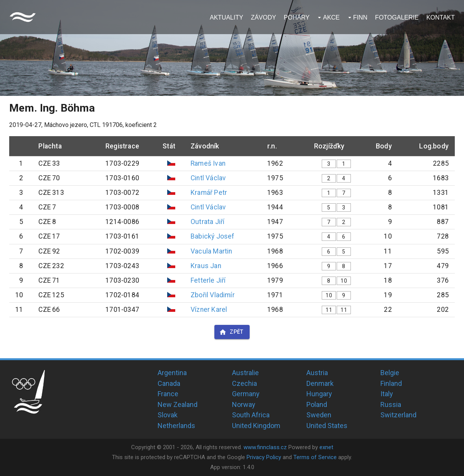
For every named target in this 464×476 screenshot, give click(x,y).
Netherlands (176, 426)
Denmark (320, 383)
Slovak (168, 415)
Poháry (297, 17)
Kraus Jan (206, 266)
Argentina (172, 373)
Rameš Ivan (208, 163)
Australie (245, 373)
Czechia (244, 383)
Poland (317, 404)
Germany (246, 394)
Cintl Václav (208, 178)
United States (327, 426)
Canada (169, 383)
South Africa (251, 415)
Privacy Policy (264, 457)
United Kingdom (256, 426)
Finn (360, 17)
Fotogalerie (397, 17)
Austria (317, 373)
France (168, 394)
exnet (326, 447)
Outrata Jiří (207, 222)
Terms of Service (315, 457)
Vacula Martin (211, 251)
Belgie (390, 373)
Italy (387, 394)
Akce (331, 17)
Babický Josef (212, 236)
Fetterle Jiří (208, 280)
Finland (391, 383)
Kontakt (441, 17)
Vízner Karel (209, 310)
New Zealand (178, 404)
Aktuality (226, 17)
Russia (391, 404)
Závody (263, 17)
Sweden (319, 415)
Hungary (319, 394)
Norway (244, 404)
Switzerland (398, 415)
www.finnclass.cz (265, 447)
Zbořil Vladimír (213, 295)
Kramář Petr (209, 193)
